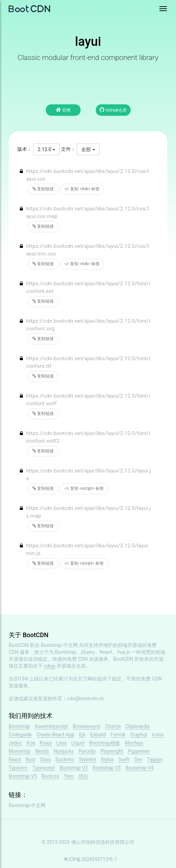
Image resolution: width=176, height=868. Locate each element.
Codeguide (20, 735)
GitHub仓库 (113, 110)
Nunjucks (64, 751)
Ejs (82, 735)
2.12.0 (47, 149)
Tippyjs (155, 759)
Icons (158, 735)
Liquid (78, 743)
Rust (31, 759)
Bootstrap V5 (23, 776)
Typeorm (18, 768)
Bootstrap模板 (105, 743)
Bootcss (51, 776)
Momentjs (20, 751)
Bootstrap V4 (139, 768)
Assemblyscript (51, 726)
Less (62, 743)
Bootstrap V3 (106, 768)
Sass (45, 759)
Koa (31, 743)
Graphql (139, 735)
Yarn (69, 776)
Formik (118, 735)
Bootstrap (19, 726)
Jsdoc (15, 743)
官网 (63, 110)
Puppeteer (139, 751)
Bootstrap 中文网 (60, 645)
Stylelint (87, 759)
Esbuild (98, 735)
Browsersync (86, 726)
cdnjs (50, 666)
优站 (83, 776)
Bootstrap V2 (74, 768)
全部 (88, 149)
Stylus (107, 759)
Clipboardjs (137, 726)
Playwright (112, 751)
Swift (124, 759)
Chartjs (113, 726)
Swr (139, 759)
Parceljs (87, 751)
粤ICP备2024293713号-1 (90, 859)
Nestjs (42, 751)
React (15, 759)
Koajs (46, 743)
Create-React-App (55, 735)
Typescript (44, 768)
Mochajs (134, 743)
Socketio (65, 759)
